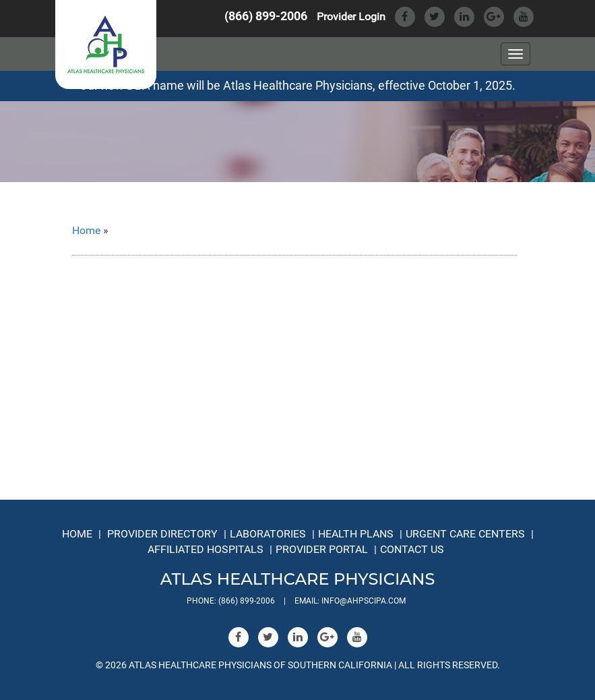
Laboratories (268, 534)
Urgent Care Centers (465, 534)
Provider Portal (322, 549)
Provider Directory (162, 534)
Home (86, 230)
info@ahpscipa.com (364, 601)
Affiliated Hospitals (206, 549)
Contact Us (412, 549)
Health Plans (356, 534)
